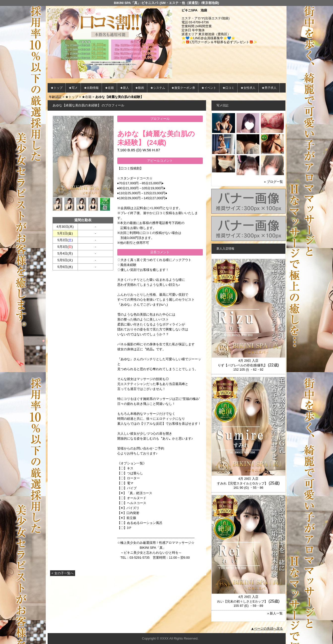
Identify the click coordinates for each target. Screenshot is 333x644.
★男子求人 (269, 88)
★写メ (73, 88)
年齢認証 (55, 97)
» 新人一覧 (275, 613)
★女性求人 (248, 88)
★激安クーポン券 (183, 88)
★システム (158, 88)
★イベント (209, 88)
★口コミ (228, 88)
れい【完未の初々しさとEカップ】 (242, 601)
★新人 (124, 88)
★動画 (140, 88)
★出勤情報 (91, 88)
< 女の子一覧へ (63, 573)
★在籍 (109, 88)
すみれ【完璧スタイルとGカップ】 (242, 483)
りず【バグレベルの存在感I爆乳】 (242, 365)
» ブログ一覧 (273, 182)
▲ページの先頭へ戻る (267, 628)
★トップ (57, 88)
